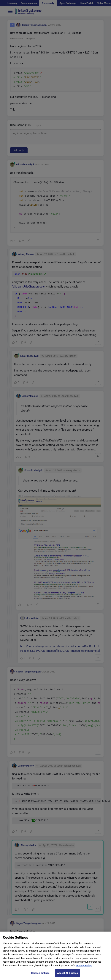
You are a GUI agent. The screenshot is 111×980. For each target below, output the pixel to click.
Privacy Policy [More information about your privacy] (84, 968)
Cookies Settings (40, 975)
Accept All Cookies (68, 975)
